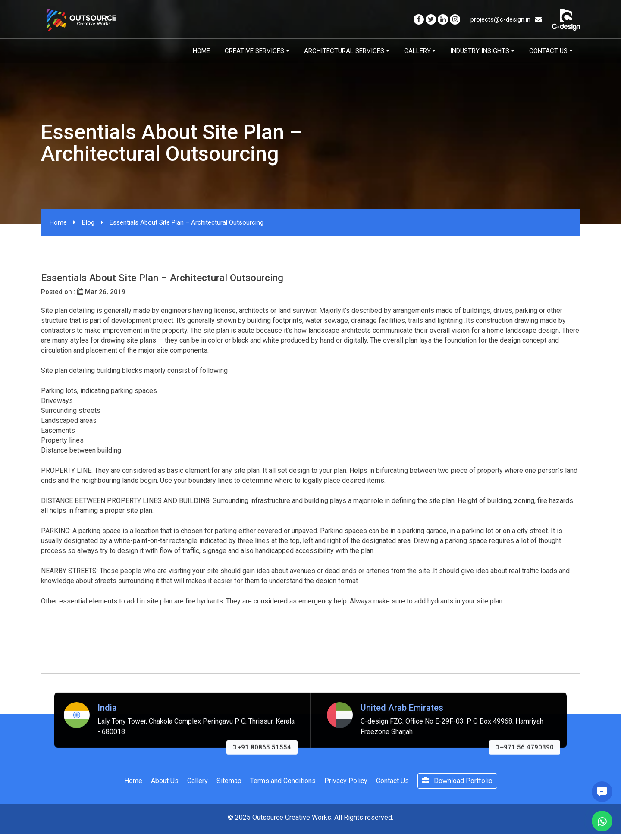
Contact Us (548, 51)
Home (201, 51)
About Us (165, 781)
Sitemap (229, 781)
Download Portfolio (457, 781)
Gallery (417, 51)
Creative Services (254, 51)
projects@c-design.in (506, 19)
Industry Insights (480, 51)
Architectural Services (344, 51)
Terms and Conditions (283, 781)
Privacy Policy (346, 781)
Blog (88, 222)
